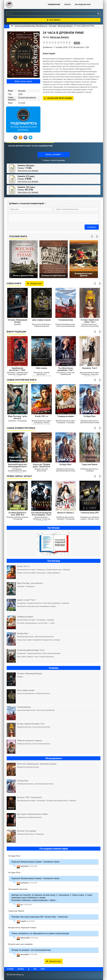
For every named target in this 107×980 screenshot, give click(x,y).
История (22, 91)
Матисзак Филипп (65, 26)
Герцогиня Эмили (90, 464)
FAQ (35, 969)
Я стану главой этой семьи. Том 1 (90, 321)
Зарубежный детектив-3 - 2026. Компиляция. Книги (17, 369)
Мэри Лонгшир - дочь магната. (17, 417)
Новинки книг (54, 5)
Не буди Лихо (90, 416)
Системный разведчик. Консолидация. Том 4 (41, 514)
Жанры (68, 5)
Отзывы (10, 969)
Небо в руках (42, 368)
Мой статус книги (23, 81)
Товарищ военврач (66, 416)
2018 (20, 94)
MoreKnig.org (23, 5)
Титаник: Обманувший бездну (17, 321)
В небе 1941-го (42, 416)
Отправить (92, 227)
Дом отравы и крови (41, 320)
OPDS (43, 969)
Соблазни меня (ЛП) (90, 513)
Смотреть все (35, 284)
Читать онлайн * (53, 154)
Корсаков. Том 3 (90, 368)
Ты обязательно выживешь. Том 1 (66, 369)
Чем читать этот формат (28, 171)
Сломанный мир (66, 320)
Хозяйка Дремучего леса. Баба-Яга (17, 514)
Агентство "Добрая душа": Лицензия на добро (41, 466)
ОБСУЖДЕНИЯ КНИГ (83, 5)
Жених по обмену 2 (66, 513)
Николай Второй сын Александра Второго (17, 466)
